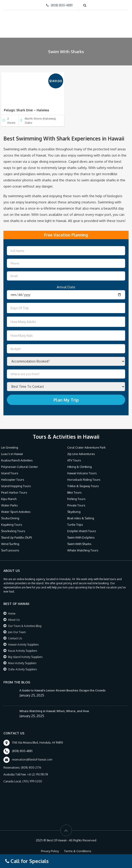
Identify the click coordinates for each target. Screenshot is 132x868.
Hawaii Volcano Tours (82, 473)
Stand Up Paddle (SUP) (17, 537)
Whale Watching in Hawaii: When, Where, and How (54, 711)
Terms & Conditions (78, 851)
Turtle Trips (75, 525)
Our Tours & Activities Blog (25, 626)
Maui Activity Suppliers (22, 663)
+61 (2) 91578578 (38, 774)
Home (12, 614)
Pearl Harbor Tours (14, 492)
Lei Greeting (10, 447)
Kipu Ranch (9, 499)
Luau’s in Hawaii (12, 454)
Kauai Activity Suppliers (23, 651)
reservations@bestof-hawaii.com (32, 760)
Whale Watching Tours (83, 550)
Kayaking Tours (12, 525)
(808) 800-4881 (62, 5)
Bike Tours (74, 492)
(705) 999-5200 (32, 781)
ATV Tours (74, 460)
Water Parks (9, 505)
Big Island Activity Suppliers (25, 657)
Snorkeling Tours (13, 531)
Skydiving (74, 512)
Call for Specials (27, 861)
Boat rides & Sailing (81, 518)
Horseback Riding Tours (84, 480)
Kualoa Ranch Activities (17, 460)
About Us (14, 620)
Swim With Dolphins (81, 537)
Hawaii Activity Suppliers (23, 645)
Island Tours (10, 473)
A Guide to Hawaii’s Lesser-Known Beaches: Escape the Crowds (62, 690)
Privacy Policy (50, 851)
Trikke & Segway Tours (83, 486)
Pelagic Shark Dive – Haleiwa (26, 110)
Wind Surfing (10, 544)
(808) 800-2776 (31, 768)
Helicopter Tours (13, 480)
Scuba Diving (10, 518)
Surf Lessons (10, 550)
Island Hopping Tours (16, 486)
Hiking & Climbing (79, 467)
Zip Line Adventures (81, 454)
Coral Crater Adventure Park (86, 447)
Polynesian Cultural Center (20, 467)
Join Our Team (17, 632)
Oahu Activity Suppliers (22, 669)
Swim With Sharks (79, 544)
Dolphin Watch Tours (82, 531)
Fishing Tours (76, 499)
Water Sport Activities (16, 512)
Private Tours (76, 505)
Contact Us (15, 638)
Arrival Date (66, 287)
